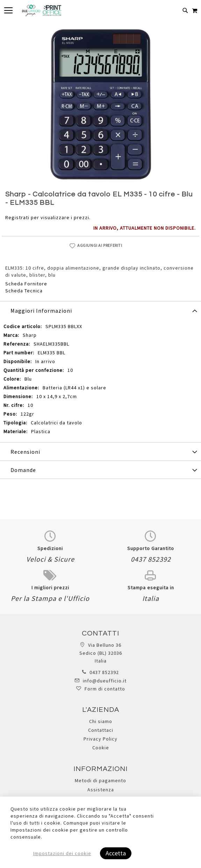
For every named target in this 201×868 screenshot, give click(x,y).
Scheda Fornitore (26, 284)
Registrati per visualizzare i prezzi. (48, 217)
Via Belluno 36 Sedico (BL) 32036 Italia (101, 653)
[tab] (100, 310)
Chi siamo (101, 721)
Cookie (101, 748)
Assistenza (101, 790)
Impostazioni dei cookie (62, 853)
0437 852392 (104, 672)
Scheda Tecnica (24, 291)
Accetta (116, 853)
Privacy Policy (100, 739)
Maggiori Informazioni (41, 311)
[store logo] (42, 11)
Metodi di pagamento (100, 780)
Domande (23, 470)
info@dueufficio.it (105, 681)
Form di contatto (105, 689)
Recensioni (25, 452)
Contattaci (101, 730)
